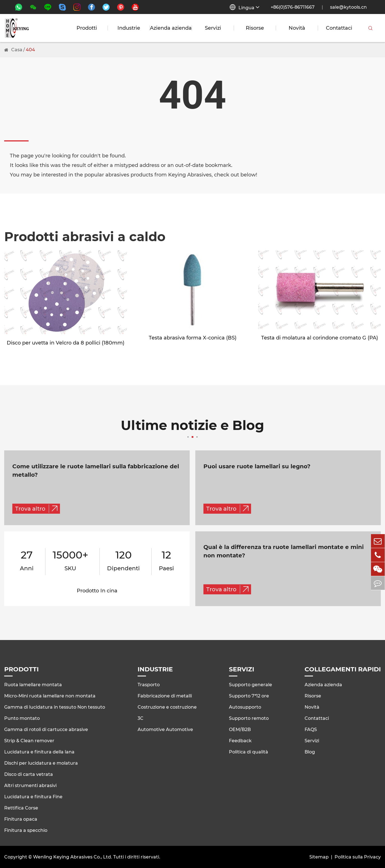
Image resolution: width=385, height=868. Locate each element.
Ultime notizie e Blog (193, 429)
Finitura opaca (21, 819)
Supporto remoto (249, 718)
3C (141, 718)
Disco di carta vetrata (29, 774)
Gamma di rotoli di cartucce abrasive (46, 729)
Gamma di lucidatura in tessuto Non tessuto (55, 707)
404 (30, 50)
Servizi (213, 28)
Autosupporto (245, 707)
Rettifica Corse (21, 808)
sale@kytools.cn (348, 7)
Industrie (129, 28)
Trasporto (149, 684)
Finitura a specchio (26, 830)
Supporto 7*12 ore (249, 696)
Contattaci (339, 28)
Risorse (255, 28)
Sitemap (319, 857)
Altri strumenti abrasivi (30, 785)
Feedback (240, 740)
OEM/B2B (240, 729)
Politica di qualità (249, 752)
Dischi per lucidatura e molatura (41, 763)
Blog (310, 752)
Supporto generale (251, 684)
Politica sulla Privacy (358, 857)
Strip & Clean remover (29, 740)
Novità (297, 28)
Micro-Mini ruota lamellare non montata (50, 696)
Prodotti (87, 28)
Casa (17, 50)
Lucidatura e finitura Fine (33, 796)
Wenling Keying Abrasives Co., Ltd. (73, 857)
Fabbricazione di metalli (165, 696)
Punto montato (22, 718)
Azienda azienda (171, 28)
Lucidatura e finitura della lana (39, 752)
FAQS (311, 729)
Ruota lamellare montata (33, 684)
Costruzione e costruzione (167, 707)
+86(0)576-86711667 (293, 7)
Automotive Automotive (165, 729)
